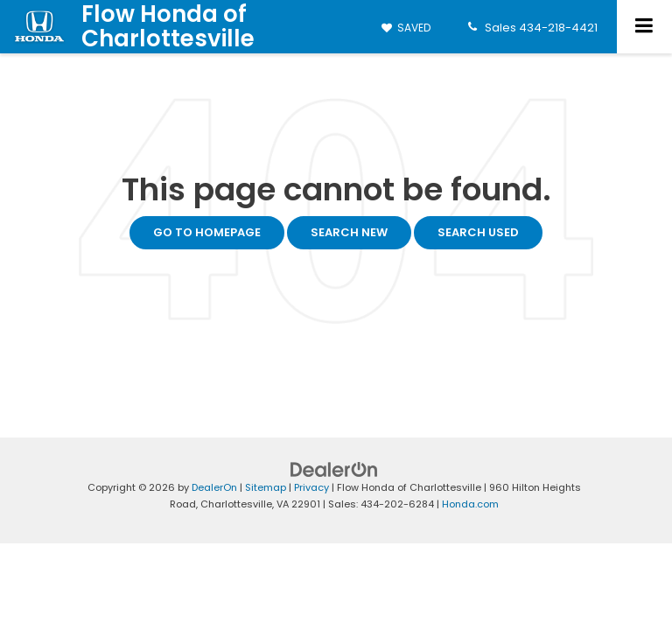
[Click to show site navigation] (644, 27)
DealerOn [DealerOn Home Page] (214, 487)
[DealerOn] (334, 469)
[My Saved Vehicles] (406, 28)
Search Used (478, 232)
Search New (349, 232)
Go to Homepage (207, 232)
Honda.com (470, 504)
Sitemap (266, 487)
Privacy (311, 487)
